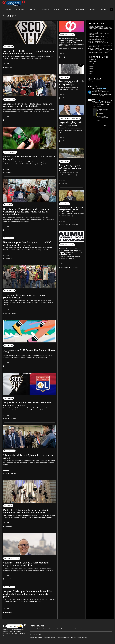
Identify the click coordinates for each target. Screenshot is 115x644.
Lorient (91, 71)
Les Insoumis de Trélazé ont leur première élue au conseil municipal (71, 209)
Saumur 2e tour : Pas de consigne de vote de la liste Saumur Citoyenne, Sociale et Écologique (71, 251)
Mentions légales (76, 637)
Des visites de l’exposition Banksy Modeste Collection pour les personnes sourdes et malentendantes (29, 212)
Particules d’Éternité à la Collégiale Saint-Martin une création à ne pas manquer (29, 511)
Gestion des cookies (49, 637)
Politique (33, 10)
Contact (84, 637)
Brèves (103, 10)
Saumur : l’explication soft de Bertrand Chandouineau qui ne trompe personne (71, 124)
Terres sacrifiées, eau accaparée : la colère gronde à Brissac (29, 296)
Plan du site (39, 637)
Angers (91, 66)
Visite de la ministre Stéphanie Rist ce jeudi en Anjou (29, 456)
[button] (111, 10)
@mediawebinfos (105, 101)
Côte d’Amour (93, 62)
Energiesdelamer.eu (95, 81)
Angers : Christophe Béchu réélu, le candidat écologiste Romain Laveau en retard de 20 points (26, 594)
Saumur (93, 10)
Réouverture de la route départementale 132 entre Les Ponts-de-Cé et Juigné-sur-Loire (70, 168)
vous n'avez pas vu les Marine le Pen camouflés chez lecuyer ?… (99, 39)
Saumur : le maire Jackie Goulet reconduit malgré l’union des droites (29, 564)
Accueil (32, 637)
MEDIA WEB (94, 101)
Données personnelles (63, 637)
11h (111, 100)
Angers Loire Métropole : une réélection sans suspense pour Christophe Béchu (27, 105)
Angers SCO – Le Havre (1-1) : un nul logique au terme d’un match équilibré (27, 52)
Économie (45, 10)
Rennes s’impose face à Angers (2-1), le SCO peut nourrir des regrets (27, 244)
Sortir (57, 10)
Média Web (93, 59)
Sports (67, 10)
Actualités (20, 10)
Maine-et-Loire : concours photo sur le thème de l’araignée (26, 158)
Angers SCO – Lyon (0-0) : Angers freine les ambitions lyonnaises (28, 404)
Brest (91, 73)
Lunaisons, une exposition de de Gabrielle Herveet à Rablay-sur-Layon (71, 83)
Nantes (91, 69)
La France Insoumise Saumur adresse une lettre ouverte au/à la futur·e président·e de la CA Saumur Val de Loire (71, 42)
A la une (8, 10)
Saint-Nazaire (93, 64)
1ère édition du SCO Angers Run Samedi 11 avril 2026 (29, 351)
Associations (80, 10)
